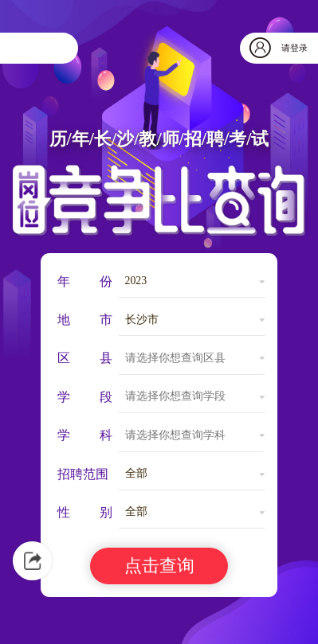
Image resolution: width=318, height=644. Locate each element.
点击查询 (159, 566)
